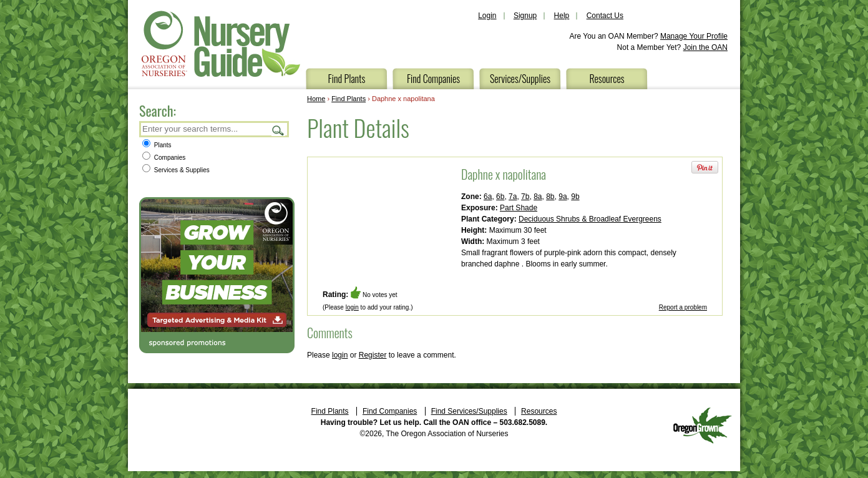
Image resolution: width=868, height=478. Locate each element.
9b (575, 197)
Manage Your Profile (694, 36)
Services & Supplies (176, 170)
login (352, 307)
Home (316, 99)
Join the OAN (705, 47)
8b (550, 197)
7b (525, 197)
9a (563, 197)
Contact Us (605, 16)
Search (278, 130)
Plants (157, 145)
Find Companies (433, 79)
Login (487, 16)
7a (513, 197)
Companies (164, 158)
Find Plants (347, 79)
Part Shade (519, 208)
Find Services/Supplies (469, 411)
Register (373, 355)
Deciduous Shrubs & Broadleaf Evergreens (590, 219)
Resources (607, 79)
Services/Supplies (520, 79)
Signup (525, 16)
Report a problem (683, 307)
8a (538, 197)
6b (500, 197)
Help (562, 16)
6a (488, 197)
